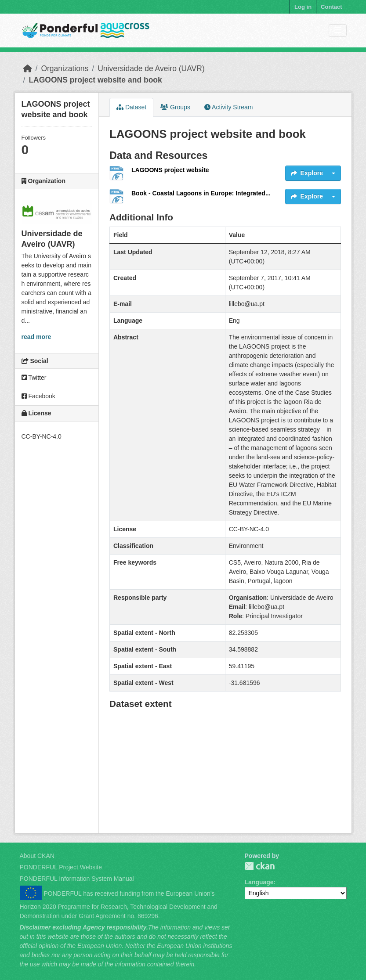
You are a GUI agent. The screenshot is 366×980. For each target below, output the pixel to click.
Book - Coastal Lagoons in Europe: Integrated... (201, 193)
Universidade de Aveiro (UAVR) (151, 68)
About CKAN (37, 856)
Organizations (65, 68)
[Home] (28, 68)
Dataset (131, 107)
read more (36, 337)
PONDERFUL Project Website (61, 867)
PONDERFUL (260, 866)
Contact (331, 7)
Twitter (34, 378)
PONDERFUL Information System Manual (77, 879)
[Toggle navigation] (338, 31)
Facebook (38, 396)
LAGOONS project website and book (95, 80)
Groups (175, 107)
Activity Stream (228, 107)
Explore (307, 173)
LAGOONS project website (170, 170)
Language (259, 882)
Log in (303, 7)
